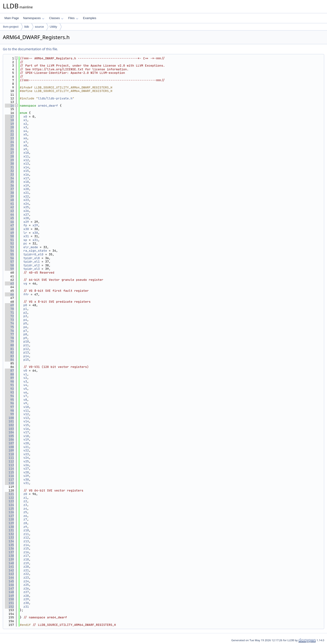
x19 (26, 185)
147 (9, 588)
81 (9, 349)
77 (9, 334)
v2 (25, 378)
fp (25, 225)
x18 (26, 182)
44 (9, 215)
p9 (25, 338)
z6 (25, 516)
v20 (26, 443)
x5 (25, 134)
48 (9, 229)
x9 (25, 149)
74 (9, 323)
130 (9, 527)
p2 (25, 313)
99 (9, 414)
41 (9, 204)
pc (25, 243)
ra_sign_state (35, 251)
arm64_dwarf (48, 106)
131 (9, 530)
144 (9, 578)
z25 (26, 585)
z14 (26, 545)
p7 (25, 331)
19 (9, 124)
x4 (25, 131)
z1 (25, 498)
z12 (26, 537)
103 (9, 429)
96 (9, 403)
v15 (26, 425)
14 (9, 106)
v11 (26, 411)
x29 (26, 222)
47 (9, 225)
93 (9, 392)
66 (9, 294)
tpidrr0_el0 (33, 254)
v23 (26, 454)
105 (9, 436)
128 (9, 519)
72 (9, 316)
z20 (26, 567)
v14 (26, 421)
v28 (26, 472)
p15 (26, 360)
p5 (25, 323)
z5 (25, 512)
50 (9, 236)
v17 (26, 432)
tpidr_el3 (32, 269)
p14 (26, 356)
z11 (26, 534)
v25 (26, 461)
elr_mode (31, 247)
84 (9, 360)
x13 (26, 164)
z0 (25, 494)
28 (9, 156)
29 (9, 160)
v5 (25, 389)
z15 (26, 548)
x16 (26, 175)
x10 (26, 153)
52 (9, 243)
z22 (26, 574)
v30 (26, 480)
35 (9, 182)
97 (9, 407)
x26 (26, 211)
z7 (25, 519)
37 (9, 189)
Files (73, 18)
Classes (56, 18)
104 (9, 432)
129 (9, 523)
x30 (26, 229)
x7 (25, 142)
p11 (26, 345)
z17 (26, 556)
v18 (26, 436)
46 (9, 222)
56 (9, 258)
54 (9, 251)
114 (9, 469)
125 (9, 509)
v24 (26, 458)
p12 (26, 349)
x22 (26, 196)
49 (9, 233)
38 (9, 193)
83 (9, 356)
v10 (26, 407)
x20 (26, 189)
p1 (25, 309)
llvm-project (11, 27)
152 (9, 607)
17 (9, 117)
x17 (26, 178)
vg (25, 283)
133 (9, 537)
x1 (25, 120)
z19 (26, 563)
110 (9, 454)
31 (9, 167)
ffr (26, 294)
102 (9, 425)
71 (9, 313)
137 (9, 552)
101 (9, 421)
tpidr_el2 (32, 265)
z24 (26, 581)
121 (9, 494)
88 (9, 374)
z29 (26, 599)
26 (9, 149)
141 (9, 567)
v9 (25, 403)
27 (9, 153)
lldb (27, 27)
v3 (25, 381)
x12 (26, 160)
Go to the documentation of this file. (30, 49)
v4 (25, 385)
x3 (25, 127)
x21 (26, 193)
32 (9, 171)
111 (9, 458)
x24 (26, 204)
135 (9, 545)
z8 (25, 523)
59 (9, 269)
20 (9, 127)
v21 (26, 447)
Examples (90, 18)
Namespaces (34, 18)
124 (9, 505)
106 (9, 439)
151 (9, 603)
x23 (26, 200)
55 (9, 254)
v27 (26, 469)
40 (9, 200)
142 (9, 570)
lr (25, 233)
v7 (25, 396)
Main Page (12, 18)
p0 (25, 305)
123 (9, 501)
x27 (26, 215)
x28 (26, 218)
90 (9, 381)
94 (9, 396)
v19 (26, 439)
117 (9, 480)
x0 (25, 117)
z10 (26, 530)
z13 (26, 541)
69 (9, 305)
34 (9, 178)
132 (9, 534)
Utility (53, 27)
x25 (26, 207)
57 (9, 262)
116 (9, 476)
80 (9, 345)
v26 (26, 465)
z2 (25, 501)
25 (9, 145)
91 (9, 385)
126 (9, 512)
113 (9, 465)
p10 (26, 341)
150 (9, 599)
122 (9, 498)
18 (9, 120)
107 (9, 443)
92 (9, 389)
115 (9, 472)
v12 (26, 414)
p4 (25, 320)
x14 (26, 167)
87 (9, 371)
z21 (26, 570)
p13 (26, 352)
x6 (25, 138)
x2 (25, 124)
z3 (25, 505)
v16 (26, 429)
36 (9, 185)
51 (9, 240)
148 (9, 592)
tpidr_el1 (32, 262)
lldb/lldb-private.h (55, 98)
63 (9, 283)
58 (9, 265)
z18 (26, 559)
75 (9, 327)
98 (9, 411)
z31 (26, 607)
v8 (25, 400)
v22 (26, 450)
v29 (26, 476)
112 (9, 461)
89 (9, 378)
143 (9, 574)
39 (9, 196)
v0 (25, 371)
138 (9, 556)
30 (9, 164)
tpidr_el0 (32, 258)
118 (9, 483)
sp (25, 240)
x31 (26, 236)
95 (9, 400)
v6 (25, 392)
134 (9, 541)
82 (9, 352)
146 (9, 585)
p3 (25, 316)
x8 (25, 145)
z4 (25, 509)
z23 (26, 578)
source (39, 27)
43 (9, 211)
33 (9, 175)
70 (9, 309)
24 (9, 142)
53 (9, 247)
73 (9, 320)
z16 (26, 552)
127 (9, 516)
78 (9, 338)
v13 (26, 418)
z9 (25, 527)
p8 (25, 334)
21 (9, 131)
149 (9, 596)
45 (9, 218)
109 (9, 450)
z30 (26, 603)
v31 (26, 483)
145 (9, 581)
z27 (26, 592)
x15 (26, 171)
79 (9, 341)
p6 (25, 327)
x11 (26, 156)
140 (9, 563)
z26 (26, 588)
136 (9, 548)
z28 (26, 596)
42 (9, 207)
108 (9, 447)
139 (9, 559)
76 (9, 331)
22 (9, 134)
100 (9, 418)
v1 (25, 374)
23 (9, 138)
